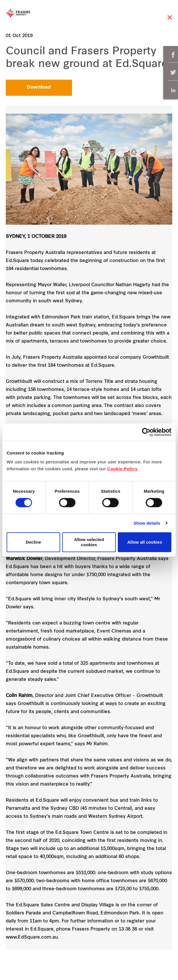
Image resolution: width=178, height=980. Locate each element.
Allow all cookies (145, 542)
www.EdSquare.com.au (32, 937)
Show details (147, 523)
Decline (33, 542)
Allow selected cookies (89, 542)
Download (39, 87)
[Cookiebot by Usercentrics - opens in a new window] (146, 432)
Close (170, 20)
